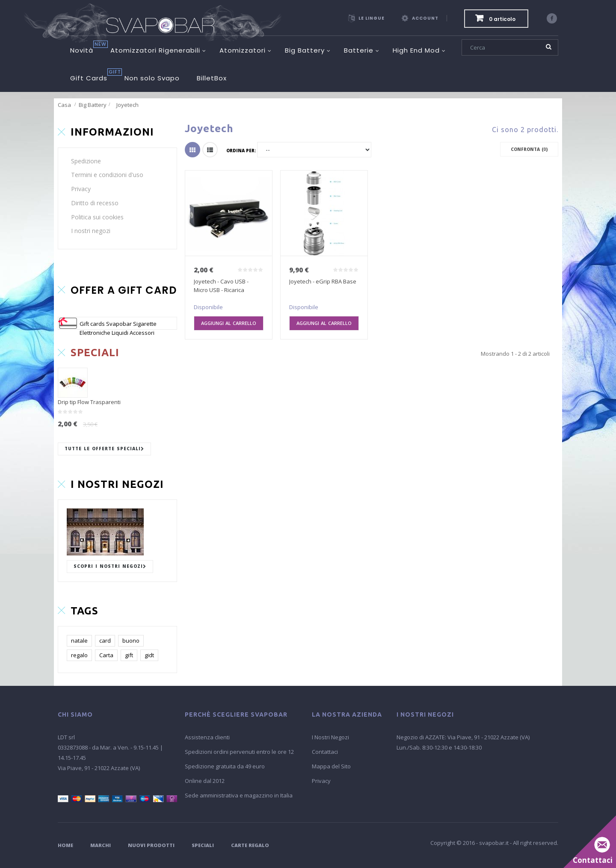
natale (79, 641)
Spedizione (86, 161)
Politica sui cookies (97, 217)
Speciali (203, 845)
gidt (149, 655)
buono (131, 641)
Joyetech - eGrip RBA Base (323, 281)
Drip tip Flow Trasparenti (89, 402)
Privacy (81, 189)
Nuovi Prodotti (151, 845)
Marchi (101, 845)
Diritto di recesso (95, 203)
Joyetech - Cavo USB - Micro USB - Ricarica (221, 286)
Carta (106, 655)
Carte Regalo (250, 845)
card (105, 641)
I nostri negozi (91, 231)
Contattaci (325, 752)
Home (65, 845)
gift (129, 655)
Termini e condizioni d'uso (107, 175)
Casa (64, 105)
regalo (79, 655)
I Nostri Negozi (330, 737)
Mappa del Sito (331, 766)
